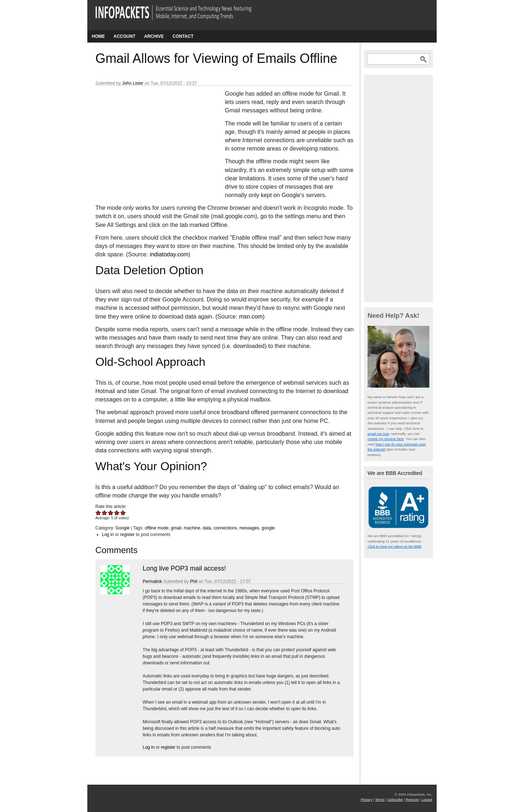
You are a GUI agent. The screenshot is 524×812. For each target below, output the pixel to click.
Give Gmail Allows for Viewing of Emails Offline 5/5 (123, 513)
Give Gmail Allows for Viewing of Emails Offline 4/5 (117, 513)
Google (122, 528)
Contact (183, 36)
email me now (378, 434)
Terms (380, 799)
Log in (108, 535)
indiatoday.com (169, 254)
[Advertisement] (150, 138)
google (268, 528)
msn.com (251, 317)
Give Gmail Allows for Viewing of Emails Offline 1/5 (98, 513)
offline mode (157, 528)
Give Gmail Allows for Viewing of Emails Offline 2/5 (105, 513)
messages (249, 528)
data (207, 528)
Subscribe (395, 799)
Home (98, 36)
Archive (154, 36)
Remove (412, 799)
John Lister (133, 83)
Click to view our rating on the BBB (394, 546)
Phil (194, 581)
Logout (427, 799)
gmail (176, 528)
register (127, 535)
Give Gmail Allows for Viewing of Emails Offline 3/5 (111, 513)
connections (225, 528)
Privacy (367, 799)
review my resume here (386, 439)
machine (192, 528)
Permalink (152, 581)
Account (124, 36)
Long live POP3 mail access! (184, 568)
